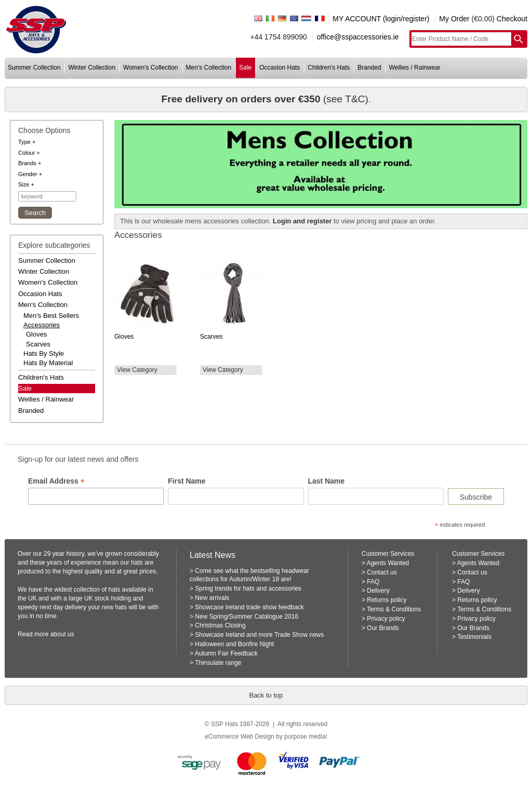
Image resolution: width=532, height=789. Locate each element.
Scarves (38, 344)
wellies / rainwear (415, 68)
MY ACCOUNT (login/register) (381, 19)
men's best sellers (51, 316)
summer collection (34, 68)
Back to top (266, 695)
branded (369, 68)
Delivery (378, 591)
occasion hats (280, 68)
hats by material (48, 363)
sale (245, 68)
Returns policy (387, 600)
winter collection (92, 68)
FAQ (373, 582)
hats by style (44, 353)
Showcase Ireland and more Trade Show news (259, 635)
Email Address (56, 481)
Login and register (302, 221)
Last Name (327, 481)
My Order (454, 19)
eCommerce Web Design (240, 737)
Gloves (36, 334)
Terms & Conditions (394, 609)
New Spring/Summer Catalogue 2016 (247, 617)
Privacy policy (386, 619)
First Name (187, 481)
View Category (137, 370)
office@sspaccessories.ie (358, 37)
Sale (25, 388)
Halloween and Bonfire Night (234, 644)
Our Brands (383, 628)
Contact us (382, 572)
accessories (42, 325)
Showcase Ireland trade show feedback (249, 607)
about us (62, 634)
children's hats (329, 68)
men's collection (209, 68)
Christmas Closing (220, 625)
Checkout (512, 19)
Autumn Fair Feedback (226, 653)
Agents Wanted (388, 563)
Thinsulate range (218, 663)
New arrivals (212, 598)
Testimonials (474, 637)
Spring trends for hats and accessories (248, 589)
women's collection (150, 68)
